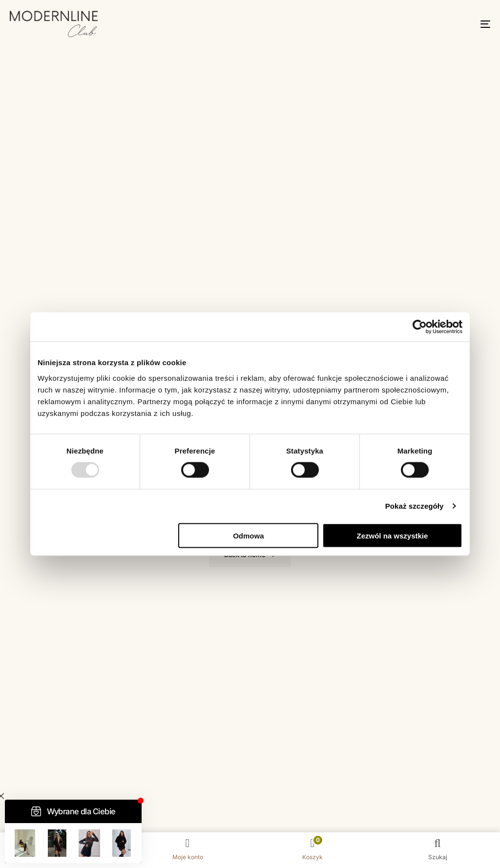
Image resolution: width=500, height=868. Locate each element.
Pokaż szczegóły (415, 506)
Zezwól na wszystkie (393, 535)
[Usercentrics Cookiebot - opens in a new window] (420, 327)
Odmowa (248, 535)
